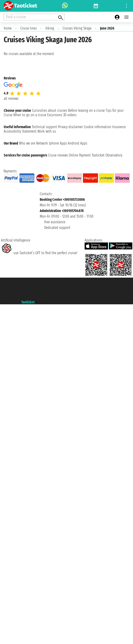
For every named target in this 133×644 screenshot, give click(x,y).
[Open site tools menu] (126, 6)
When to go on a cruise (30, 115)
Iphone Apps (58, 143)
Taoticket (28, 302)
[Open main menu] (126, 17)
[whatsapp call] (65, 6)
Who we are (27, 143)
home (8, 28)
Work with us (47, 131)
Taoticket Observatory (107, 155)
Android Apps (77, 143)
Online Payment (80, 155)
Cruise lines (29, 28)
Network (42, 143)
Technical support (44, 127)
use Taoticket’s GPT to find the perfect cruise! (39, 253)
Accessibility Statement (20, 131)
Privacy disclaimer (70, 127)
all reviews (11, 99)
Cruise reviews (58, 155)
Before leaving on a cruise (86, 110)
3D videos (70, 115)
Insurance (119, 127)
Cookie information (98, 127)
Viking (50, 28)
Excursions (55, 115)
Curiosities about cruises (50, 110)
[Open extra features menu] (34, 17)
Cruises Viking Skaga (77, 28)
